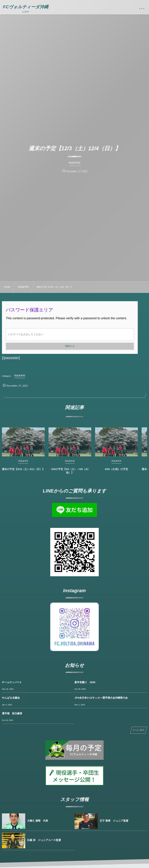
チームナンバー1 (12, 682)
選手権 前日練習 (12, 713)
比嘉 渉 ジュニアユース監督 (44, 840)
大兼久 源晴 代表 (38, 821)
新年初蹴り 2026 (85, 682)
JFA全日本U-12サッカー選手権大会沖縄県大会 (101, 698)
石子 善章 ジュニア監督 (114, 821)
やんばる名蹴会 (11, 698)
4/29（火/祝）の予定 (116, 472)
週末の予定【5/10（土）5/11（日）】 (23, 472)
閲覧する (70, 346)
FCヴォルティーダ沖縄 (26, 7)
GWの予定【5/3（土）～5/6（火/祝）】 (70, 474)
